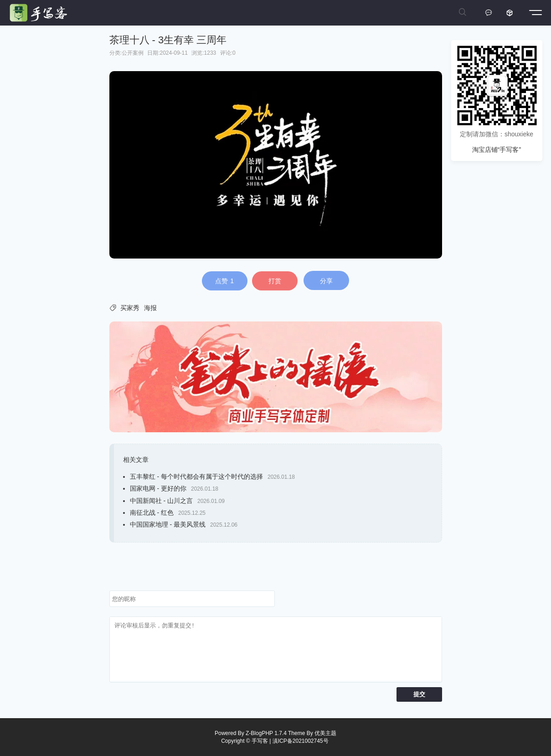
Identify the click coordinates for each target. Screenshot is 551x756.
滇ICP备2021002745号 (301, 741)
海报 (150, 308)
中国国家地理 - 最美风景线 (168, 524)
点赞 (224, 281)
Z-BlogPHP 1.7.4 (266, 733)
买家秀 (130, 308)
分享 (326, 281)
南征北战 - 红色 (152, 513)
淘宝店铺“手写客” (497, 150)
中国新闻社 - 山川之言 (161, 501)
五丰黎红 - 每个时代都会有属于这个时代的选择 (196, 476)
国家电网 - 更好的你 (158, 488)
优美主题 (325, 733)
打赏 (275, 281)
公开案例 (133, 53)
